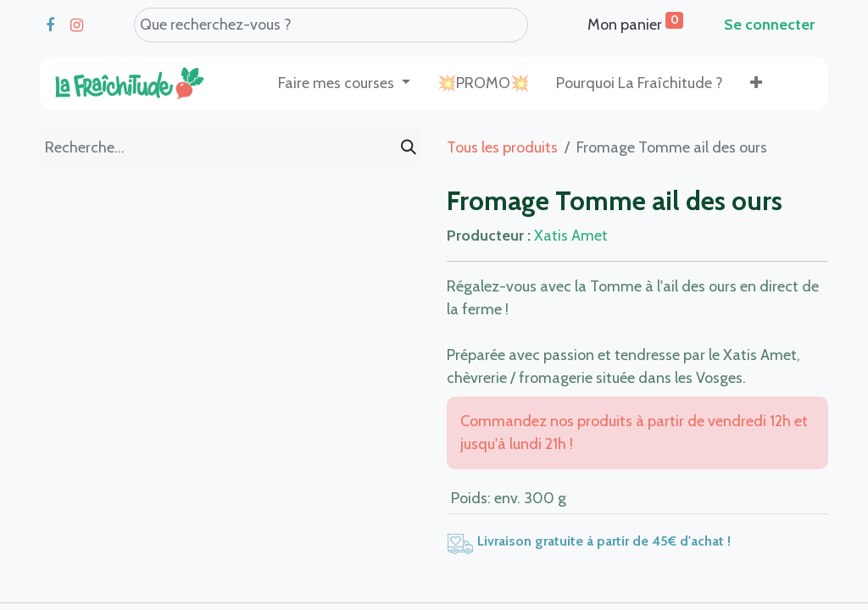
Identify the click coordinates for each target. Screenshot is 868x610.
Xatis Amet (571, 236)
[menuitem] (483, 83)
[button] (756, 83)
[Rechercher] (409, 148)
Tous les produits (502, 147)
